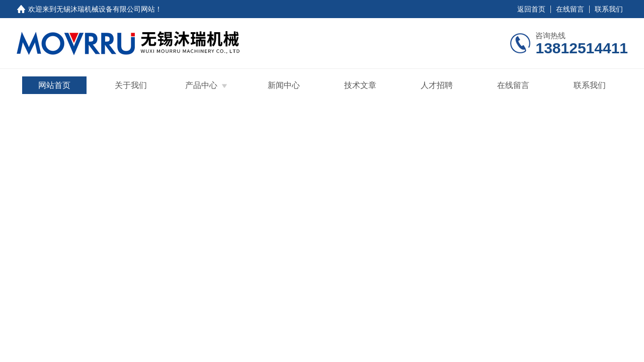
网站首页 (54, 85)
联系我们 (609, 9)
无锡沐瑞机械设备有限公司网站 (106, 9)
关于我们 (131, 85)
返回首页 (531, 9)
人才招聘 (437, 85)
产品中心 (201, 85)
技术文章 (360, 85)
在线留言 (570, 9)
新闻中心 (284, 85)
